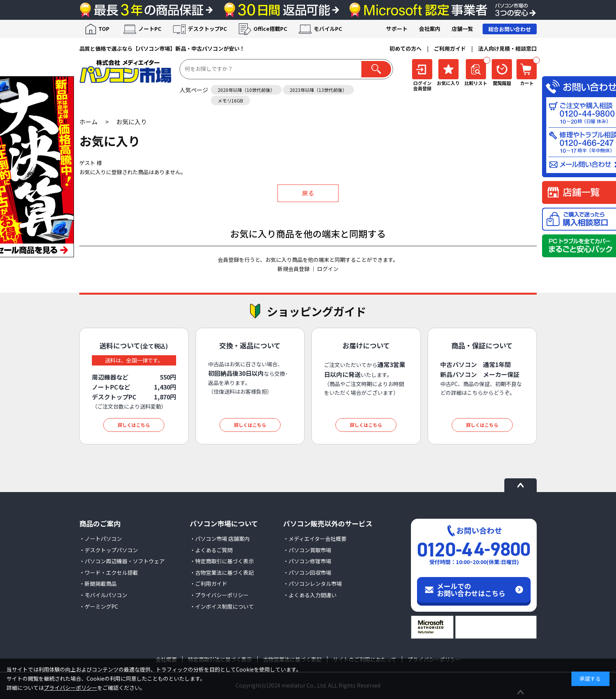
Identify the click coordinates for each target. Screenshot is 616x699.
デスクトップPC (207, 29)
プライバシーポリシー (71, 688)
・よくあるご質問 (211, 550)
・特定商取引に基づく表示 (222, 561)
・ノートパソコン (101, 539)
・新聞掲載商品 (98, 584)
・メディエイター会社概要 (315, 539)
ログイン (328, 269)
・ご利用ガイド (209, 584)
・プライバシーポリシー (219, 595)
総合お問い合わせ (510, 29)
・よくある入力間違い (310, 595)
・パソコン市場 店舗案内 (220, 539)
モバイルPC (328, 29)
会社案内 (430, 29)
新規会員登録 (294, 269)
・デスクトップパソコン (109, 550)
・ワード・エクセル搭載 (109, 572)
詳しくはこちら (134, 425)
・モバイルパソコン (103, 595)
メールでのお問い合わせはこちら (471, 590)
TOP (104, 29)
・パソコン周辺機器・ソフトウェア (122, 561)
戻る (308, 193)
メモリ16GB (230, 100)
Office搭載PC (270, 29)
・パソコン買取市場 (307, 550)
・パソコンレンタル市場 (313, 584)
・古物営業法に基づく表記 (222, 572)
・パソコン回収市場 (307, 572)
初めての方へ (406, 48)
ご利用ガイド (450, 48)
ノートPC (150, 29)
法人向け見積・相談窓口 (507, 48)
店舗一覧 (462, 29)
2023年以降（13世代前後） (318, 90)
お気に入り (132, 122)
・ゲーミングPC (99, 606)
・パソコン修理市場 (307, 561)
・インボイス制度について (222, 606)
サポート (397, 29)
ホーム (88, 122)
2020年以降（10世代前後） (246, 90)
